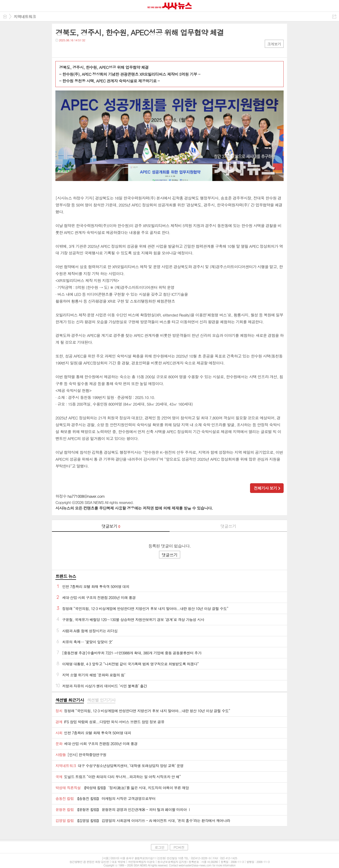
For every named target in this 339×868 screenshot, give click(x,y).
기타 (87, 49)
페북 (59, 49)
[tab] (70, 700)
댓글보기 (111, 526)
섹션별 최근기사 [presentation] (70, 700)
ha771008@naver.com (86, 496)
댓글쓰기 (228, 526)
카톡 (78, 49)
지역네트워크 (25, 17)
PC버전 (179, 847)
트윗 (69, 49)
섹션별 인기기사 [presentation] (101, 700)
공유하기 (334, 16)
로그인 (160, 847)
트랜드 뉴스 (66, 576)
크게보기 (274, 44)
